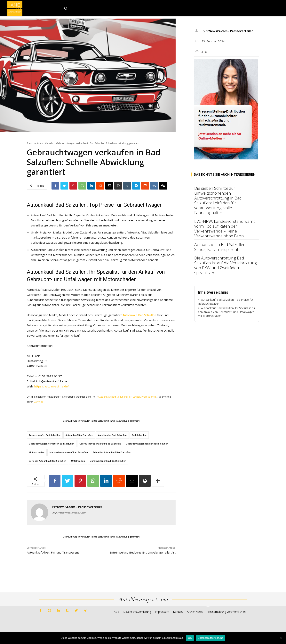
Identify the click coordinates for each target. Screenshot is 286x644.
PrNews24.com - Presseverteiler (77, 507)
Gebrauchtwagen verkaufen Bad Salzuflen (52, 444)
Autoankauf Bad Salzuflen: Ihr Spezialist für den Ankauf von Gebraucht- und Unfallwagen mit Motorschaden (227, 312)
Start (29, 143)
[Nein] (281, 638)
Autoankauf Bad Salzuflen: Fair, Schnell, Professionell (127, 397)
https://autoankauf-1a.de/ (52, 386)
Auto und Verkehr (44, 143)
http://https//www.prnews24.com (69, 513)
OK (190, 638)
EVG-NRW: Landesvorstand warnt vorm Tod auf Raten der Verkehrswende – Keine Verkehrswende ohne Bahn (225, 229)
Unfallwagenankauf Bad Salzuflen (108, 461)
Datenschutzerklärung (210, 638)
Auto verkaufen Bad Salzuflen (45, 435)
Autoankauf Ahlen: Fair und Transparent (53, 552)
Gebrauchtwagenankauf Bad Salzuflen (100, 444)
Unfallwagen (78, 461)
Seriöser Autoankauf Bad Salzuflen (48, 461)
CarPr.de (39, 402)
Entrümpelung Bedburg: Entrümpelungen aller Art (143, 552)
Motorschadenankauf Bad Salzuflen (69, 452)
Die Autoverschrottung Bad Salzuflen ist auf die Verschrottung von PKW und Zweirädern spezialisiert (226, 265)
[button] (74, 8)
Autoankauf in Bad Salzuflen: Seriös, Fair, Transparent (220, 247)
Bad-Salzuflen (139, 435)
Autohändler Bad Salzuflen (112, 435)
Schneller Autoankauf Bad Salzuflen (112, 452)
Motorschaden (37, 452)
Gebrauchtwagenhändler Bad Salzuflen (147, 444)
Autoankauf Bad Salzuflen (139, 315)
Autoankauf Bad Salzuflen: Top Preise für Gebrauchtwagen (226, 302)
